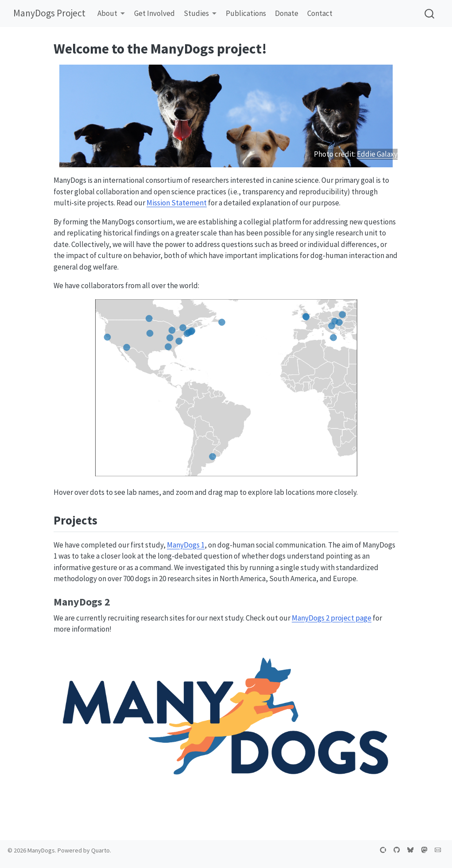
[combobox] (430, 14)
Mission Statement (177, 203)
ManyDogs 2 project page (332, 618)
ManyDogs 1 (186, 545)
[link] (111, 14)
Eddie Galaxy (377, 154)
